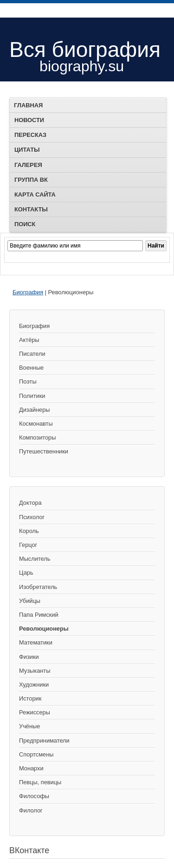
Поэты (28, 381)
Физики (29, 657)
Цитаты (27, 150)
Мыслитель (35, 559)
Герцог (28, 545)
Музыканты (35, 671)
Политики (32, 396)
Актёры (29, 340)
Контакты (31, 209)
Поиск (25, 224)
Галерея (28, 165)
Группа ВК (31, 180)
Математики (36, 642)
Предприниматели (44, 741)
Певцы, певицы (40, 782)
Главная (28, 105)
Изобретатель (38, 587)
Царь (26, 573)
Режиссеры (35, 712)
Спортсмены (36, 754)
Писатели (32, 354)
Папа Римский (39, 615)
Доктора (30, 503)
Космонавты (36, 424)
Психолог (32, 517)
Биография (28, 292)
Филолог (31, 810)
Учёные (29, 726)
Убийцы (30, 601)
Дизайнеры (34, 410)
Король (29, 531)
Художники (34, 685)
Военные (31, 368)
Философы (34, 796)
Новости (29, 120)
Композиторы (37, 437)
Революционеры (44, 629)
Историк (30, 698)
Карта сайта (35, 195)
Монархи (31, 768)
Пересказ (30, 135)
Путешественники (44, 451)
